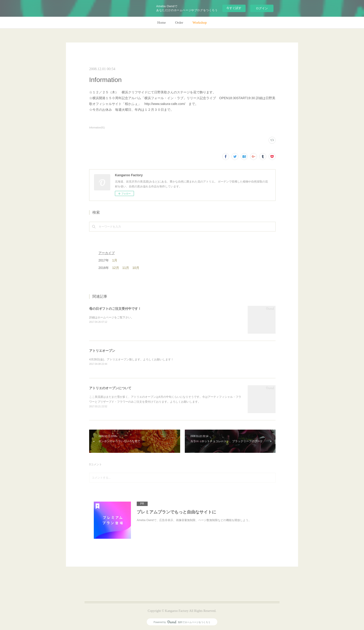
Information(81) (97, 128)
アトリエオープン (102, 351)
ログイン (262, 8)
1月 (115, 260)
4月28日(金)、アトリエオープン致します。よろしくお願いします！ (131, 359)
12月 (116, 268)
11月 (126, 268)
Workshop (200, 23)
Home (162, 23)
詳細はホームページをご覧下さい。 (111, 317)
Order (179, 23)
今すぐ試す (234, 8)
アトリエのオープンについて (110, 388)
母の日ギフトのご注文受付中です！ (115, 309)
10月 (136, 268)
